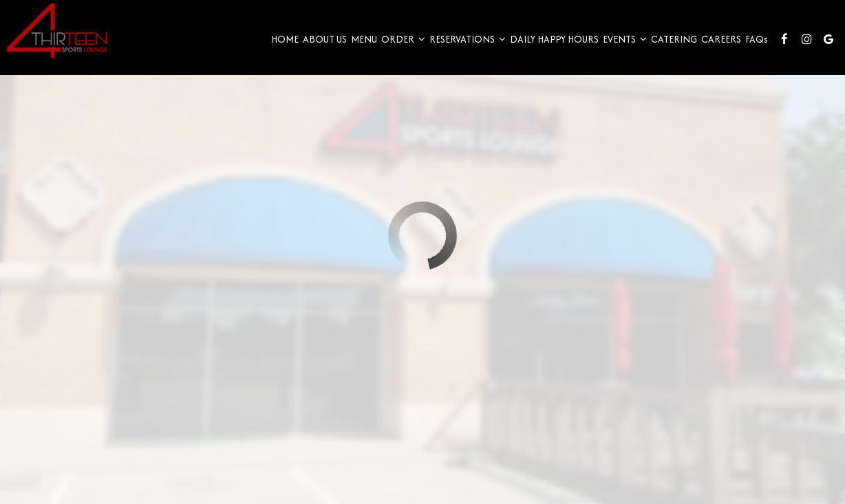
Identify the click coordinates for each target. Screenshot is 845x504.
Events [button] (620, 48)
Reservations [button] (463, 48)
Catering (669, 48)
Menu (359, 48)
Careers (716, 48)
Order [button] (398, 48)
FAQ (752, 48)
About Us (320, 48)
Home (280, 48)
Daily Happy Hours (549, 48)
